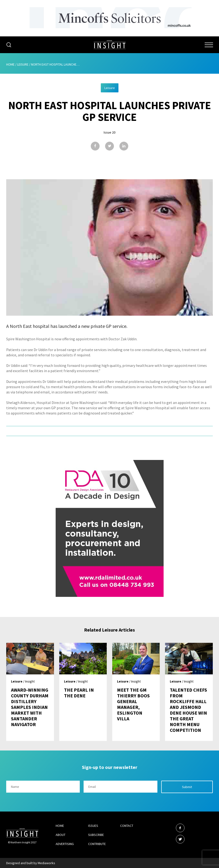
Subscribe (96, 835)
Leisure (23, 64)
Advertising (65, 844)
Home (10, 64)
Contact (127, 826)
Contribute (97, 844)
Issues (93, 826)
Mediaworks (46, 863)
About (61, 835)
